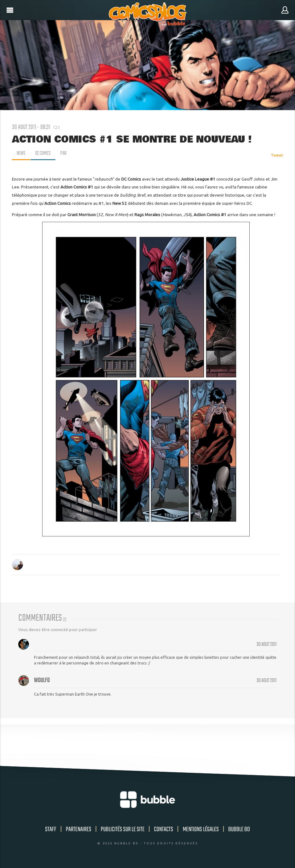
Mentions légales (201, 829)
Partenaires (79, 829)
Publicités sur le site (123, 829)
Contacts (164, 829)
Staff (51, 829)
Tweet (277, 155)
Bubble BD (239, 829)
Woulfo (42, 680)
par (65, 154)
